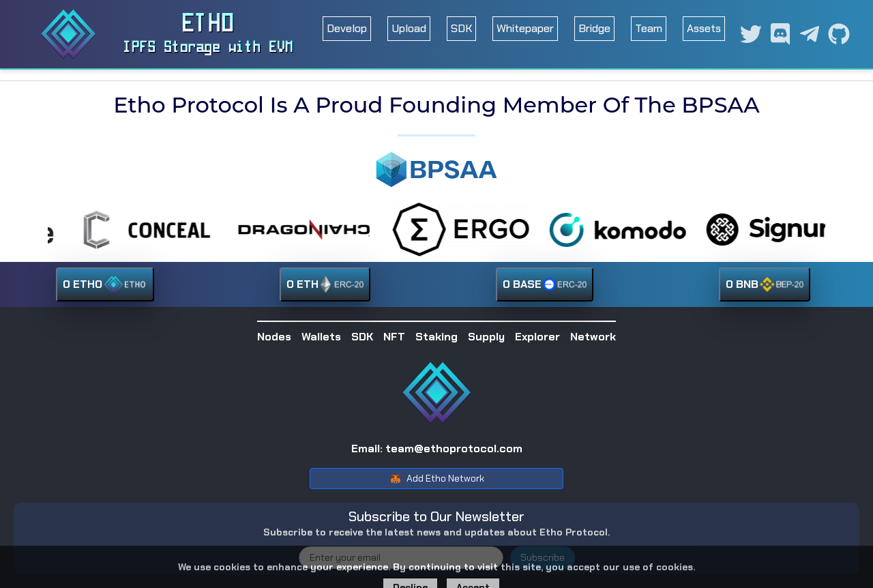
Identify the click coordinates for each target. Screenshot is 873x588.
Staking (436, 337)
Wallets (321, 337)
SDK (461, 28)
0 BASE (545, 284)
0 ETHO (105, 284)
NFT (394, 337)
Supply (486, 337)
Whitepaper (525, 28)
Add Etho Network (437, 479)
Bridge (594, 28)
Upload (409, 28)
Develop (347, 28)
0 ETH (325, 284)
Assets (704, 28)
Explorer (537, 337)
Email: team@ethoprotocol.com (437, 449)
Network (593, 337)
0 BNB (765, 284)
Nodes (274, 337)
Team (649, 28)
